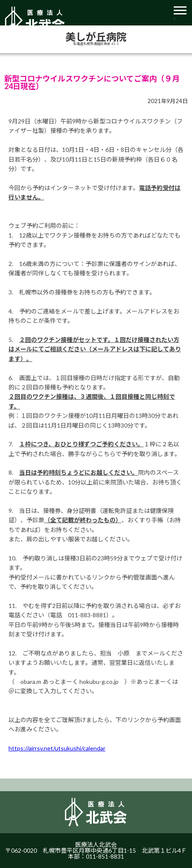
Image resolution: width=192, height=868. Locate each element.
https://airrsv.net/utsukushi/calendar (57, 748)
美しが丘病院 (96, 37)
